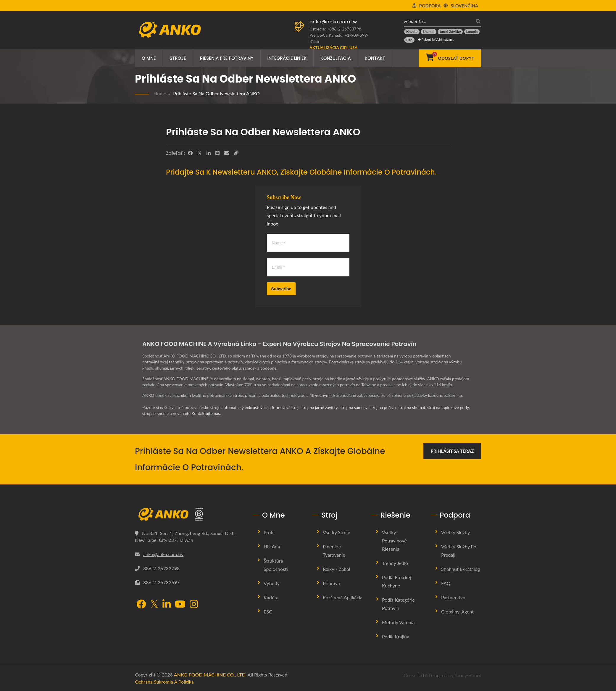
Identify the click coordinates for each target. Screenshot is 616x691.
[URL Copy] (236, 153)
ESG (268, 612)
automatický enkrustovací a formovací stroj (261, 407)
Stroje (178, 58)
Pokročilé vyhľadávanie (436, 40)
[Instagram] (194, 605)
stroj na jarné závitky (320, 407)
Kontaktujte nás (206, 413)
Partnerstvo (453, 597)
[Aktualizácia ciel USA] (333, 47)
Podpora (430, 6)
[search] (477, 21)
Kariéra (271, 597)
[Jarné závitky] (450, 32)
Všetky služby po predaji (459, 551)
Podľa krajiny (396, 636)
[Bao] (409, 40)
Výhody (272, 583)
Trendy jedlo (395, 563)
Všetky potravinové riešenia (394, 541)
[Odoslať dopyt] (450, 58)
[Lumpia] (472, 32)
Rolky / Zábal (336, 569)
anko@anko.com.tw (333, 22)
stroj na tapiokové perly (450, 407)
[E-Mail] (227, 153)
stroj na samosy (355, 407)
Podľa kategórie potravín (398, 604)
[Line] (217, 153)
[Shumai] (429, 32)
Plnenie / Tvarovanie (334, 551)
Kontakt (375, 58)
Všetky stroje (336, 532)
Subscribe (281, 289)
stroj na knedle (156, 413)
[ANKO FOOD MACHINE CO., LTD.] (190, 514)
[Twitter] (200, 153)
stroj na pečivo (384, 407)
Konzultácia (336, 58)
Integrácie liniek (287, 58)
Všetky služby (455, 532)
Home (160, 93)
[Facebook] (190, 153)
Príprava (331, 583)
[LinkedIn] (209, 153)
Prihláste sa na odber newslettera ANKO (216, 93)
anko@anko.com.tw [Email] (163, 554)
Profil (269, 532)
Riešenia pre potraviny (227, 58)
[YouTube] (180, 605)
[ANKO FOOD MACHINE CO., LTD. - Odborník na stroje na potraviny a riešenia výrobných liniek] (170, 28)
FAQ (446, 583)
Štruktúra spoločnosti (276, 565)
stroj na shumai (413, 407)
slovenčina (464, 6)
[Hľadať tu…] (438, 21)
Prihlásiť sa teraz (452, 451)
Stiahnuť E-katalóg (461, 569)
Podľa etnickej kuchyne (396, 581)
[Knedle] (412, 32)
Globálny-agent (457, 612)
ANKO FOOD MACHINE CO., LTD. (210, 675)
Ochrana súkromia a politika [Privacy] (164, 682)
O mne (149, 58)
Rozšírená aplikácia (343, 597)
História (272, 546)
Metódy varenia (398, 622)
